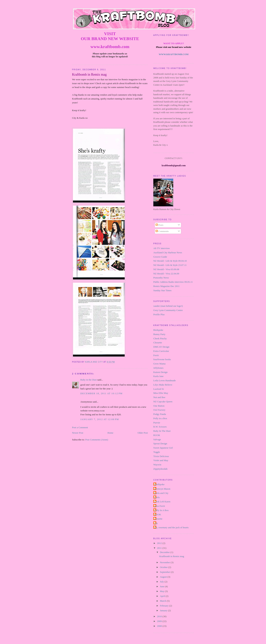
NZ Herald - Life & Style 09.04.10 (170, 261)
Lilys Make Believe (163, 385)
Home (110, 433)
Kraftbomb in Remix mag (172, 556)
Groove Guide (160, 257)
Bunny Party (159, 334)
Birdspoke (158, 330)
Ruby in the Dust (88, 380)
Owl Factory (159, 410)
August (164, 577)
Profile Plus (159, 314)
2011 (160, 548)
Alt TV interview (162, 248)
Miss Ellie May (161, 393)
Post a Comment (80, 427)
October (164, 567)
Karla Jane (158, 376)
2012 (160, 543)
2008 (160, 626)
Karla (157, 497)
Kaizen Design (160, 372)
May (162, 591)
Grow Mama (159, 364)
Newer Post (78, 433)
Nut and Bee (159, 397)
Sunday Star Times (162, 290)
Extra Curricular (161, 351)
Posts (160, 225)
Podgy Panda (160, 414)
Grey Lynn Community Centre (168, 310)
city (156, 523)
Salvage (157, 439)
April (163, 596)
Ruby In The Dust (162, 431)
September (165, 572)
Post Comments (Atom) (97, 440)
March (163, 601)
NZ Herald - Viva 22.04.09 (166, 274)
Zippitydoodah (160, 469)
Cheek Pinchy (160, 338)
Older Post (143, 433)
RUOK (157, 435)
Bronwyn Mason (162, 489)
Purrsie (157, 423)
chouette (158, 519)
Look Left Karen (162, 502)
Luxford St (159, 389)
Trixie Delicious (161, 456)
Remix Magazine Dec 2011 (166, 286)
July (162, 582)
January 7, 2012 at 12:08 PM (100, 419)
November (165, 562)
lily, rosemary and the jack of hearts (171, 527)
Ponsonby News (161, 278)
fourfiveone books (162, 359)
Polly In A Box (161, 510)
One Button (159, 406)
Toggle (157, 452)
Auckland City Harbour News (168, 252)
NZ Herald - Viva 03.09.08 (166, 269)
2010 (160, 616)
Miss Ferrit (160, 506)
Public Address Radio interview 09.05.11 (173, 282)
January (164, 610)
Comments (162, 231)
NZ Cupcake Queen (163, 402)
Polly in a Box (160, 418)
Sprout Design (160, 443)
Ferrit (156, 355)
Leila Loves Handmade (164, 380)
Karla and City (161, 493)
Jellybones (158, 368)
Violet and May (161, 460)
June (162, 586)
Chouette (158, 343)
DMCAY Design (161, 347)
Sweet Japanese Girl (163, 448)
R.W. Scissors (160, 427)
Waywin (157, 465)
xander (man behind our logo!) (168, 306)
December (165, 552)
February (165, 606)
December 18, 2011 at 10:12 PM (101, 393)
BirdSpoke (159, 484)
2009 (160, 621)
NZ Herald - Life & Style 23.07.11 (170, 265)
